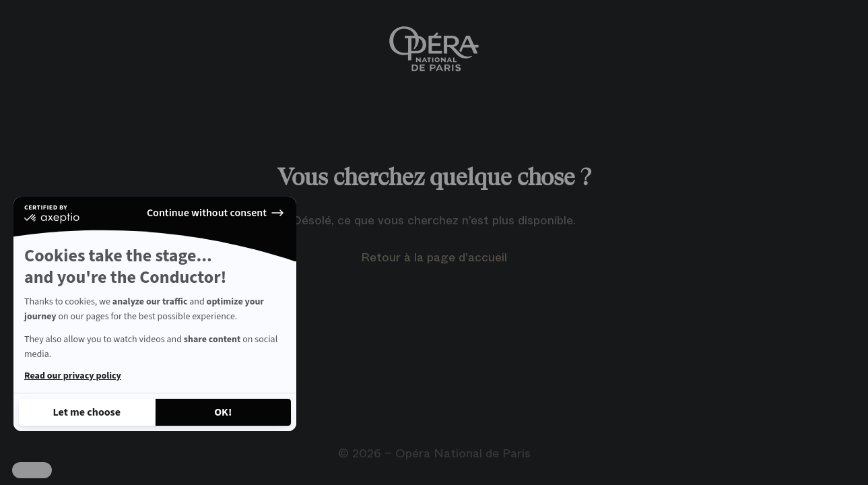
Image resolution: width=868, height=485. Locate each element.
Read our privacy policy (73, 376)
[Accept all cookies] (224, 412)
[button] (32, 470)
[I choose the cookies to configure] (87, 412)
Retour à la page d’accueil (434, 257)
